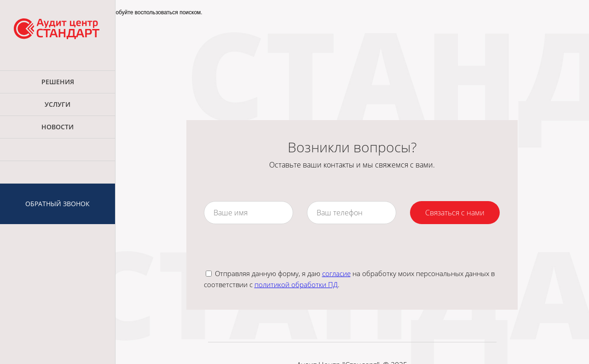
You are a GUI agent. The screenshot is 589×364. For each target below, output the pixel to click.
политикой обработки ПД (296, 284)
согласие (336, 273)
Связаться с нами (455, 213)
